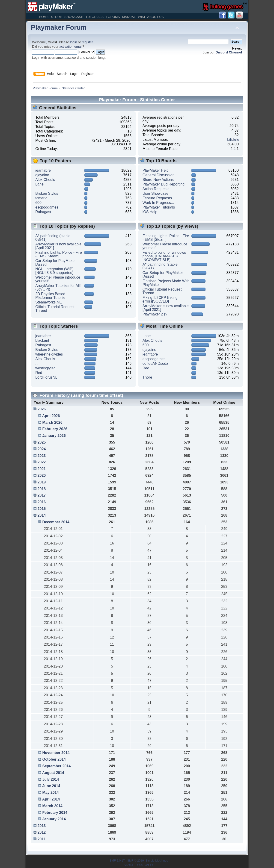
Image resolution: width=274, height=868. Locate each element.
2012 (42, 832)
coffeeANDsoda (155, 363)
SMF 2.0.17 (117, 861)
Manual (129, 17)
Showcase (74, 17)
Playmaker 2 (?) (156, 314)
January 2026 (54, 436)
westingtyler (45, 368)
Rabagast (43, 212)
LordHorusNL (46, 377)
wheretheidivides (49, 354)
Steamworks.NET (50, 302)
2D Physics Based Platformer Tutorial (50, 296)
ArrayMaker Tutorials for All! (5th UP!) (58, 287)
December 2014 (56, 522)
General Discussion (159, 175)
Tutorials (95, 17)
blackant (42, 340)
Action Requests (156, 189)
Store (57, 17)
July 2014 (51, 779)
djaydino (42, 175)
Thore (147, 377)
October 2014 (54, 759)
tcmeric (41, 198)
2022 (42, 462)
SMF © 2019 (135, 861)
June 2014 (51, 786)
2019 (42, 482)
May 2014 (50, 793)
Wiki (141, 17)
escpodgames (47, 207)
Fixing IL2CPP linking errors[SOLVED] (160, 299)
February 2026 (55, 429)
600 (38, 203)
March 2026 (52, 422)
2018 (42, 489)
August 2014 (53, 773)
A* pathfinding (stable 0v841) (53, 238)
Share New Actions (158, 180)
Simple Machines (157, 861)
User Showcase (155, 193)
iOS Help (150, 212)
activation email (71, 47)
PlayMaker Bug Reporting (164, 184)
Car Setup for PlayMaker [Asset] (55, 263)
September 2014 (56, 766)
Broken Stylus (47, 193)
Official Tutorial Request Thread (55, 309)
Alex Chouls (45, 180)
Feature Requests (157, 198)
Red (39, 373)
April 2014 (51, 799)
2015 (42, 509)
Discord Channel (229, 52)
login (74, 42)
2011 (42, 839)
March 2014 (52, 806)
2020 (42, 475)
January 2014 (54, 819)
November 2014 (56, 753)
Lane (39, 184)
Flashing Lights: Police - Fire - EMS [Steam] (59, 254)
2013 (42, 826)
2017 (42, 495)
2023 (42, 456)
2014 (42, 515)
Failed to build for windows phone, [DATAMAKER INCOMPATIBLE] (164, 256)
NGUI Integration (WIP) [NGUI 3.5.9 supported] (54, 271)
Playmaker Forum (59, 27)
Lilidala (233, 140)
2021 (42, 469)
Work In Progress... (158, 203)
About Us (155, 17)
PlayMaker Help (156, 170)
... (37, 189)
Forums (113, 17)
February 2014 (55, 813)
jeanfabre (43, 170)
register (87, 42)
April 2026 (51, 416)
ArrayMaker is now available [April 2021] (58, 246)
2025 (42, 442)
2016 (42, 502)
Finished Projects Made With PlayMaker (166, 283)
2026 (42, 409)
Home (44, 17)
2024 (42, 449)
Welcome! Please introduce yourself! (58, 279)
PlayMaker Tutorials (159, 207)
